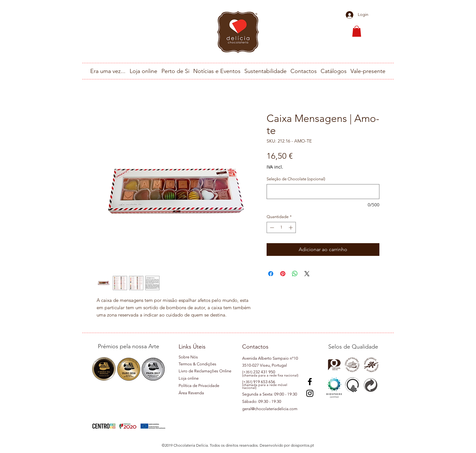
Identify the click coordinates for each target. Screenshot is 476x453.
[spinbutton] (281, 228)
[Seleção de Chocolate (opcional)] (323, 192)
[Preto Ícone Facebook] (310, 382)
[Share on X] (307, 274)
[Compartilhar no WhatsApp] (295, 274)
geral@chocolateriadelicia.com (270, 409)
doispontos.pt (302, 445)
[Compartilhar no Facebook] (271, 274)
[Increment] (291, 228)
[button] (357, 31)
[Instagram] (310, 393)
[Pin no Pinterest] (283, 274)
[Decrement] (271, 228)
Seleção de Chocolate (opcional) (296, 179)
